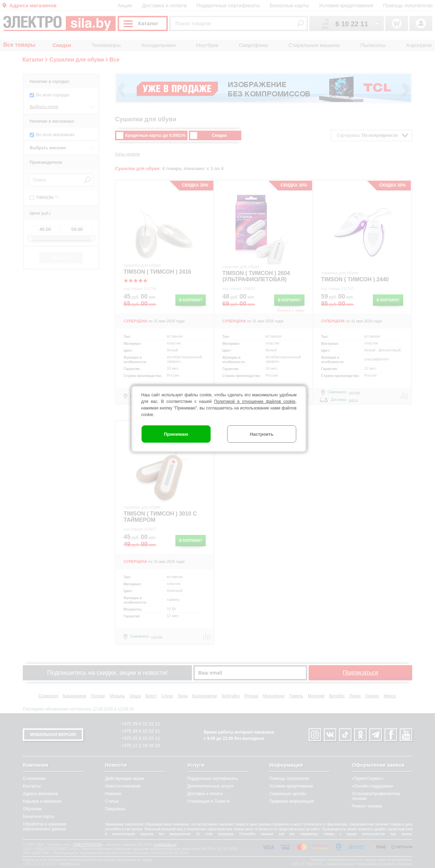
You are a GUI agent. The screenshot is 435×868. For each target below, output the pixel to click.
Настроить (262, 434)
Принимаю (176, 434)
